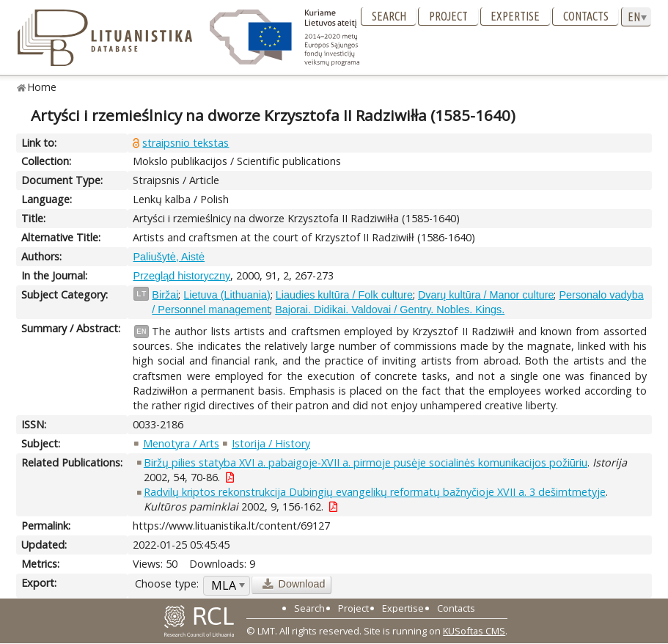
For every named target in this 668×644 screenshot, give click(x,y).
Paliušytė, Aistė (169, 257)
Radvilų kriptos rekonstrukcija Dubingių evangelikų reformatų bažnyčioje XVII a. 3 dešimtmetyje (375, 492)
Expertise (515, 16)
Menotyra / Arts (181, 443)
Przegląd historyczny (181, 276)
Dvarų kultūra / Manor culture (486, 295)
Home (42, 87)
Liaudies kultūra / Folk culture (344, 295)
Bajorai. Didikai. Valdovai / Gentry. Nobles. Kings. (390, 310)
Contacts (586, 16)
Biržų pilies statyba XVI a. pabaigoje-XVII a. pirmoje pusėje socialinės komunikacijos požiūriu (366, 462)
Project (448, 16)
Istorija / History (271, 443)
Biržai (165, 295)
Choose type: (167, 583)
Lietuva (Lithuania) (227, 295)
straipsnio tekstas (186, 143)
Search (389, 16)
